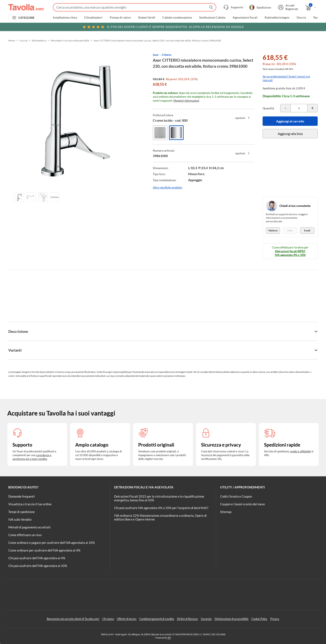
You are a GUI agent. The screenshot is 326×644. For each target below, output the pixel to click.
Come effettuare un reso (25, 535)
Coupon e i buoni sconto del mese (243, 504)
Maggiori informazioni (186, 101)
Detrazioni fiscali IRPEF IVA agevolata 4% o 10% (290, 253)
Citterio (167, 55)
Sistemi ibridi (147, 17)
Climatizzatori (93, 17)
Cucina (23, 41)
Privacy (275, 619)
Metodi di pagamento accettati (29, 527)
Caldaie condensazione (177, 17)
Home (12, 41)
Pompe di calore (120, 17)
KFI (169, 638)
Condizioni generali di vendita (157, 619)
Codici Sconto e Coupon (236, 496)
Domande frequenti (22, 496)
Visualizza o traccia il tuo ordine (30, 504)
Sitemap (226, 512)
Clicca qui (289, 26)
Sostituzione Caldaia (212, 17)
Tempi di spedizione (22, 512)
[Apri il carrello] (311, 8)
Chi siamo (108, 619)
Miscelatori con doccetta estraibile (70, 41)
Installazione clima (65, 17)
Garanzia (206, 619)
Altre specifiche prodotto (167, 187)
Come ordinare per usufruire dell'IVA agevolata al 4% (44, 550)
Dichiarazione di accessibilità (232, 619)
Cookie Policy (259, 619)
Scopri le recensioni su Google (163, 27)
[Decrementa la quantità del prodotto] (285, 108)
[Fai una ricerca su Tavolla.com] (135, 7)
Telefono (273, 230)
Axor (156, 55)
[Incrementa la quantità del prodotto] (312, 108)
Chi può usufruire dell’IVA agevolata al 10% (38, 566)
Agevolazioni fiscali (245, 17)
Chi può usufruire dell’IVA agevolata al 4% (37, 558)
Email (307, 230)
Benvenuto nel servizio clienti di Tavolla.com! (73, 619)
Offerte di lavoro (127, 619)
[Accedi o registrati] (288, 7)
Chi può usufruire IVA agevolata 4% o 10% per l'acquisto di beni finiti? (161, 508)
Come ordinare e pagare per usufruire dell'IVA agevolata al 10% (52, 543)
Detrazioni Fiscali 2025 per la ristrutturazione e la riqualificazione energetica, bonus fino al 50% (159, 498)
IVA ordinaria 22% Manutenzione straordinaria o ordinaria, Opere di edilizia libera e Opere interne (160, 517)
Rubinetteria (39, 41)
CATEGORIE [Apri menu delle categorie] (27, 18)
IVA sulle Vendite (20, 519)
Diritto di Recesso (187, 619)
